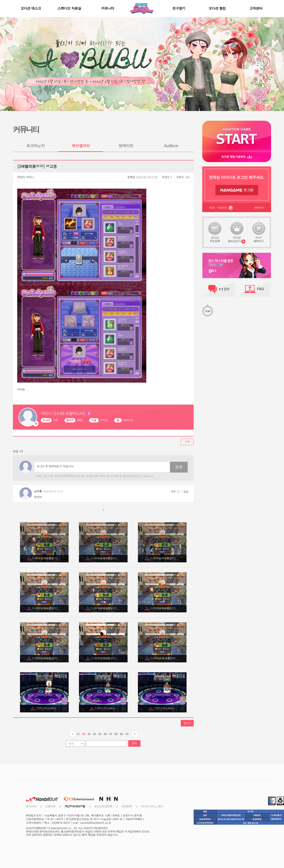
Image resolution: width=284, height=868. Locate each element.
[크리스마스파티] (46, 708)
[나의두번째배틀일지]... (46, 558)
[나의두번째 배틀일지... (164, 658)
